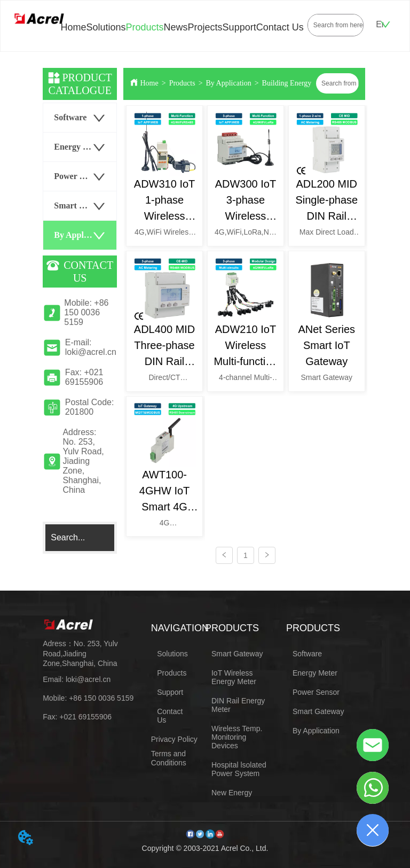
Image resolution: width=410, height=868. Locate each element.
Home (73, 27)
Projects (205, 27)
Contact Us (280, 27)
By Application (229, 83)
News (176, 27)
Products (145, 27)
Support (239, 27)
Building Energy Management (307, 83)
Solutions (106, 27)
